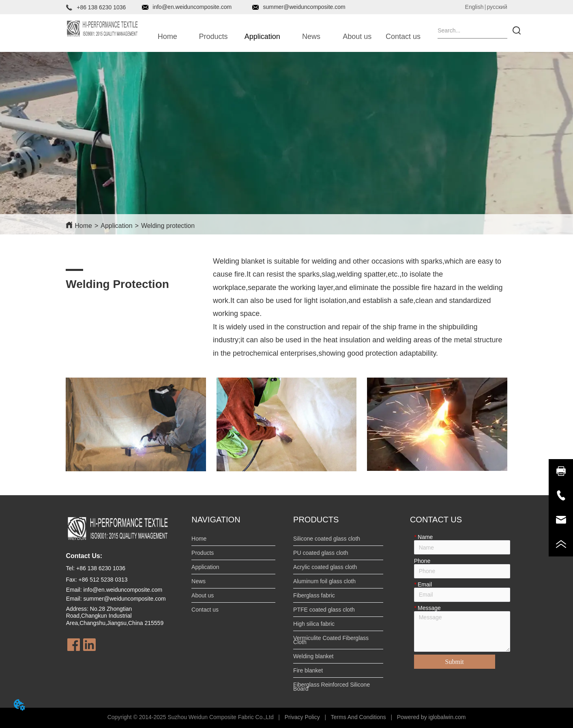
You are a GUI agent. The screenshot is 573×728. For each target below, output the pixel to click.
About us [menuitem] (357, 37)
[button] (214, 37)
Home (83, 226)
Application (116, 226)
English (474, 7)
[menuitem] (213, 37)
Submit (455, 662)
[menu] (285, 37)
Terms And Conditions (358, 717)
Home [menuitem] (167, 37)
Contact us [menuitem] (403, 37)
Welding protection (168, 226)
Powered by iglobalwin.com (431, 717)
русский (497, 7)
